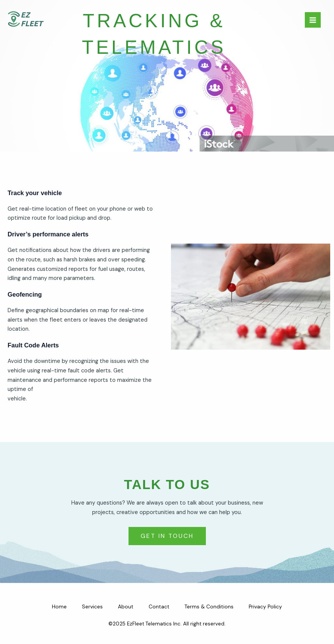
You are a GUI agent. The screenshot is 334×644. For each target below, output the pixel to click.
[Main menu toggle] (313, 20)
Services (92, 606)
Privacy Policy (265, 606)
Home (59, 606)
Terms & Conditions (209, 606)
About (126, 606)
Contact (159, 606)
